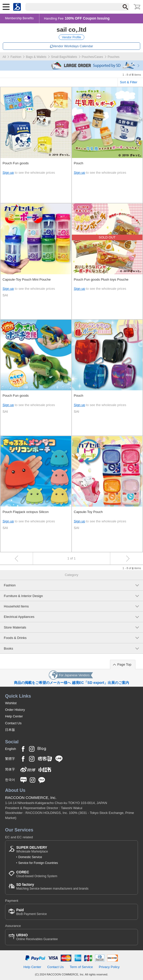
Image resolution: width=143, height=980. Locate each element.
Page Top (124, 664)
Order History (15, 710)
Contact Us (13, 723)
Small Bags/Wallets (64, 57)
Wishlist (11, 703)
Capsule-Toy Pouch (88, 512)
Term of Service (81, 967)
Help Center (14, 716)
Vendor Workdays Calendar (73, 46)
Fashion (16, 57)
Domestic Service (30, 857)
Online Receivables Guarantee (37, 937)
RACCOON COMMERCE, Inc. (31, 798)
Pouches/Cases (92, 57)
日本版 (10, 730)
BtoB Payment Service (31, 912)
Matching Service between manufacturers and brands (52, 886)
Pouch (79, 163)
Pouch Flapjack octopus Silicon (26, 512)
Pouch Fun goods (16, 163)
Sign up (8, 173)
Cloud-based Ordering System (37, 874)
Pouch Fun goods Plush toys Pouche (101, 279)
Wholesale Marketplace (32, 849)
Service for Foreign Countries (38, 863)
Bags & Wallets (36, 57)
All (4, 57)
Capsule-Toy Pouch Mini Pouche (27, 279)
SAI (5, 295)
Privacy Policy (109, 967)
